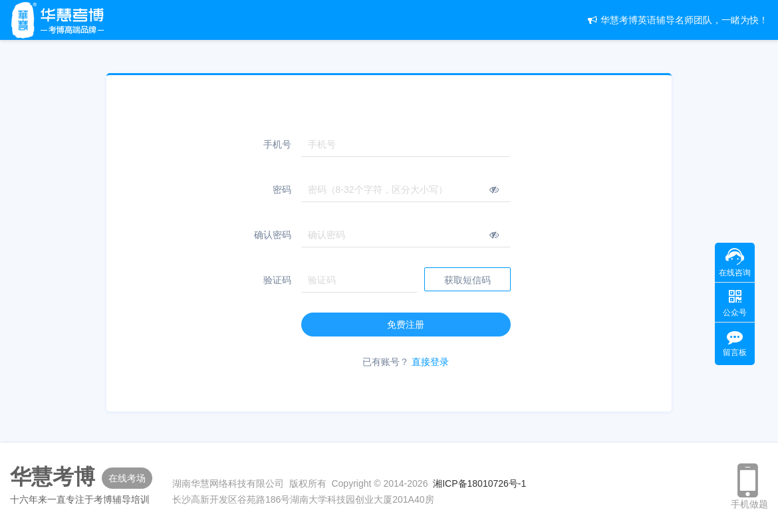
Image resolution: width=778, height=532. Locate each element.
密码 (282, 190)
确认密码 (273, 235)
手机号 (277, 144)
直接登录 (430, 362)
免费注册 (406, 325)
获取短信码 (467, 280)
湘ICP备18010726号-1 (479, 483)
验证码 (277, 280)
